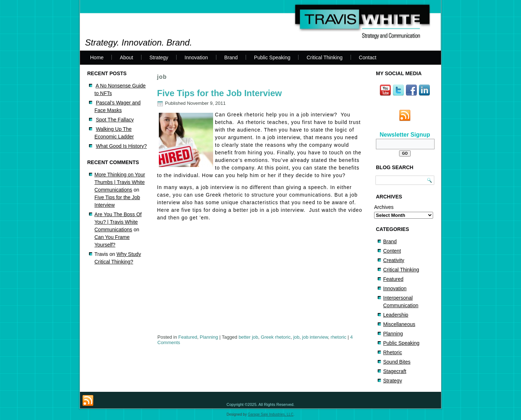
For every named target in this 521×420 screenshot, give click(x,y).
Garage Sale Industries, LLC (271, 414)
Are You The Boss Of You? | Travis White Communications (118, 222)
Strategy (159, 57)
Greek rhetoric (276, 337)
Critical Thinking (324, 57)
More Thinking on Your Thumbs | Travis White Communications (120, 182)
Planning (209, 337)
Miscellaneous (399, 324)
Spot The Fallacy (115, 120)
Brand (231, 57)
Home (97, 57)
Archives (384, 207)
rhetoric (338, 337)
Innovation (196, 57)
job (296, 337)
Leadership (396, 315)
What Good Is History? (121, 146)
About (126, 57)
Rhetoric (393, 352)
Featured (188, 337)
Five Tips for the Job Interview (219, 93)
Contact (368, 57)
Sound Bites (397, 362)
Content (392, 251)
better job (248, 337)
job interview (315, 337)
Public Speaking (272, 57)
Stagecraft (395, 371)
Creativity (394, 260)
